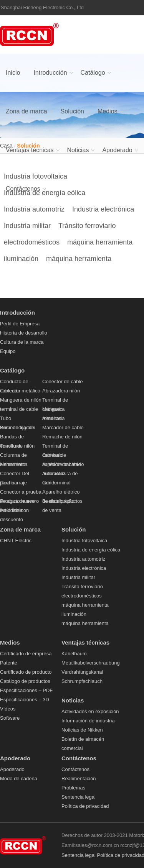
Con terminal (56, 483)
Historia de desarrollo (24, 333)
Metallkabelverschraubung (91, 663)
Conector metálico (20, 391)
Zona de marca (26, 111)
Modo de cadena (19, 779)
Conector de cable (63, 381)
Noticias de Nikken (82, 730)
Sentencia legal (79, 797)
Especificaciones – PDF (26, 690)
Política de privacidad (85, 806)
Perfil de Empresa (20, 324)
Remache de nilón (62, 437)
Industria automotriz (34, 209)
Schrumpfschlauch (82, 681)
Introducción (50, 73)
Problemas (73, 788)
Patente (9, 663)
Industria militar (27, 226)
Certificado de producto (26, 672)
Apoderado (117, 150)
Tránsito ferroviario (87, 226)
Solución (72, 111)
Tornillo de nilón (17, 446)
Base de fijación (18, 427)
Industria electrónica (103, 209)
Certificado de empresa (26, 654)
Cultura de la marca (22, 342)
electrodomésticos (32, 242)
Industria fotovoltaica (84, 541)
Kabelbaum (74, 654)
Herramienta (14, 464)
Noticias (78, 150)
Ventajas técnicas (30, 150)
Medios (108, 111)
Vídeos (8, 709)
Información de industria (88, 721)
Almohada (54, 418)
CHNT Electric (16, 541)
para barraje (13, 483)
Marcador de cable (63, 427)
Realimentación (79, 779)
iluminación (21, 259)
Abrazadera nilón (61, 391)
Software (10, 718)
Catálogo (93, 73)
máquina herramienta (100, 242)
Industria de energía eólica (91, 550)
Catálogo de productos (25, 681)
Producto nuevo (17, 501)
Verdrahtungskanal (82, 672)
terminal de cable (19, 409)
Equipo (8, 351)
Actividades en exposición (90, 711)
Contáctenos (23, 189)
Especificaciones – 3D (25, 700)
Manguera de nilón (21, 400)
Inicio (13, 73)
